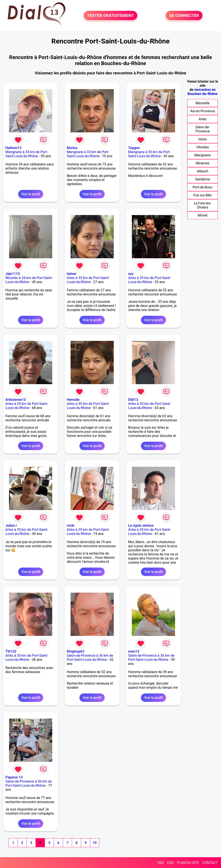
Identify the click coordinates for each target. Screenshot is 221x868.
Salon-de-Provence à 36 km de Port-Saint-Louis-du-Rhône (90, 658)
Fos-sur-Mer (203, 195)
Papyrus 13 (14, 777)
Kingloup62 (75, 651)
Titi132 (11, 651)
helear (71, 274)
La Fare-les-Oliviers (203, 205)
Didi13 (133, 400)
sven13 (134, 651)
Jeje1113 (13, 274)
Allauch (203, 171)
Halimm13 (13, 148)
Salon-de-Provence (202, 129)
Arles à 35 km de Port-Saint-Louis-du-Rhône (88, 280)
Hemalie (73, 400)
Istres (203, 139)
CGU (170, 863)
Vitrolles (202, 147)
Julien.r (11, 525)
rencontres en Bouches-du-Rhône (203, 92)
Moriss (72, 148)
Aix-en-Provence (203, 111)
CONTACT (210, 863)
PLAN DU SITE (188, 863)
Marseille (203, 103)
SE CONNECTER (184, 15)
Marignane (203, 155)
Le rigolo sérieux (141, 525)
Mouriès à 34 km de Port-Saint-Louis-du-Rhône (29, 280)
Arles (203, 119)
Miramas (203, 163)
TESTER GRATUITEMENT (111, 15)
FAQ (161, 863)
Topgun (134, 148)
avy (131, 274)
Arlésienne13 (16, 400)
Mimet (203, 215)
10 (95, 843)
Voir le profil (31, 194)
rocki (70, 525)
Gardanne (203, 179)
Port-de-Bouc (203, 187)
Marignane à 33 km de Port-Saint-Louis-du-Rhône (27, 154)
